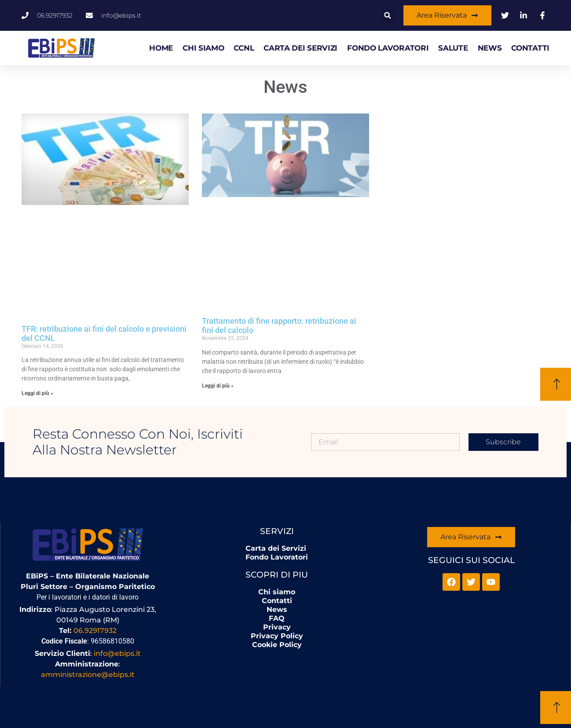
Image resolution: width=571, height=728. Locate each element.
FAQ (277, 618)
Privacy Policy (277, 636)
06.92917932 (95, 631)
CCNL (244, 48)
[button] (388, 16)
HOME (161, 48)
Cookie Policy (277, 645)
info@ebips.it (117, 653)
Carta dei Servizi (300, 48)
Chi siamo (203, 48)
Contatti (530, 48)
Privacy (277, 627)
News (490, 48)
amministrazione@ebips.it (88, 675)
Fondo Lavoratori (388, 48)
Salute (453, 48)
